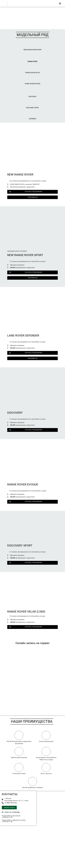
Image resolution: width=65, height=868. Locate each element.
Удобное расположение (19, 758)
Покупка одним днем (46, 741)
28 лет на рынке (46, 774)
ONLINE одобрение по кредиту (32, 788)
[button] (60, 3)
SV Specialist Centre (19, 774)
